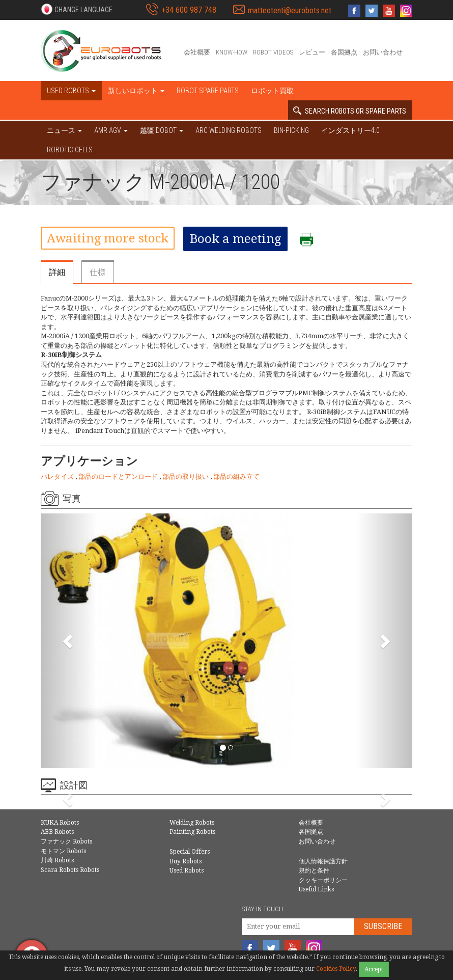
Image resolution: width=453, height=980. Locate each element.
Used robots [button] (71, 91)
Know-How (232, 52)
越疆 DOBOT (162, 130)
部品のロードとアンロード (119, 477)
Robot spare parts (208, 91)
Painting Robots (192, 832)
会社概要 (197, 52)
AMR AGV (111, 130)
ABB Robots (57, 832)
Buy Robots (186, 861)
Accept (374, 969)
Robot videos (273, 52)
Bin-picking (291, 130)
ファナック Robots (66, 841)
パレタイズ (58, 477)
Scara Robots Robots (70, 870)
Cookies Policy (336, 969)
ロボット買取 (272, 91)
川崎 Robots (57, 860)
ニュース (64, 130)
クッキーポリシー (323, 880)
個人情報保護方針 (323, 861)
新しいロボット (136, 91)
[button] (77, 9)
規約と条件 (314, 870)
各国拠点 (344, 52)
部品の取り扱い (186, 477)
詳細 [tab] (57, 272)
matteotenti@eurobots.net (290, 10)
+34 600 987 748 (189, 10)
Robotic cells (70, 150)
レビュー (312, 52)
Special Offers (190, 852)
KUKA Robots (60, 823)
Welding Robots (192, 823)
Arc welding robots (229, 130)
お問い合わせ (383, 52)
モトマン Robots (63, 851)
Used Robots (187, 870)
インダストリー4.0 (350, 130)
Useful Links (316, 889)
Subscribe (383, 926)
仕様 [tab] (98, 272)
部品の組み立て (236, 477)
